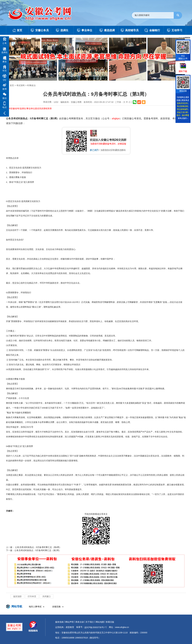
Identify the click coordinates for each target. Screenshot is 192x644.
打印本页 (32, 596)
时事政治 (31, 85)
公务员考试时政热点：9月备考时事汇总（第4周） (38, 547)
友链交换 (56, 607)
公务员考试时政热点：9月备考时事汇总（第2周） (38, 550)
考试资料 (21, 85)
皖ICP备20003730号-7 (95, 627)
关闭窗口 (46, 596)
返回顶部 (17, 596)
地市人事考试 (35, 607)
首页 (12, 85)
